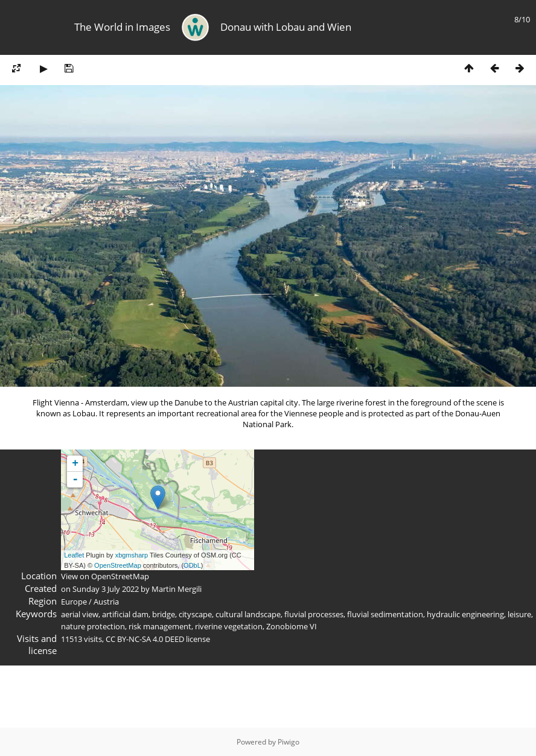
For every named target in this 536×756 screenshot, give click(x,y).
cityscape (195, 614)
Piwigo (289, 742)
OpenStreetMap (118, 565)
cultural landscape (248, 614)
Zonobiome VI (292, 626)
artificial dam (125, 614)
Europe (74, 602)
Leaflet (74, 555)
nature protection (93, 626)
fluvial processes (314, 614)
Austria (106, 602)
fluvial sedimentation (385, 614)
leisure (519, 614)
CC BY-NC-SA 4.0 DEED (145, 639)
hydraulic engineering (465, 614)
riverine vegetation (229, 626)
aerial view (80, 614)
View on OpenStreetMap (105, 576)
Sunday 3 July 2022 (106, 589)
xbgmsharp (132, 555)
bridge (164, 614)
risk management (160, 626)
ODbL (192, 565)
